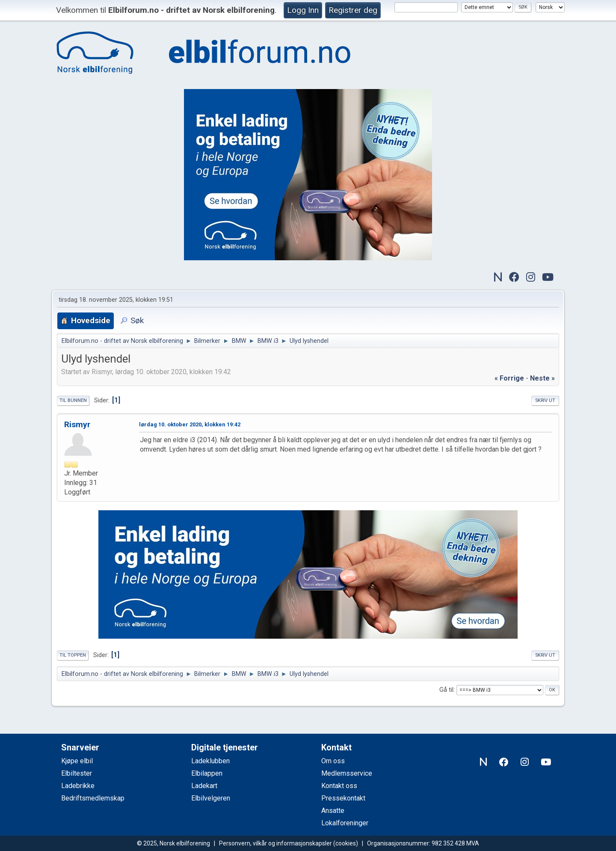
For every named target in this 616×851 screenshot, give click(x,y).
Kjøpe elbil (77, 761)
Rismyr (77, 424)
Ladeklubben (210, 761)
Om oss (333, 761)
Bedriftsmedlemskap (93, 798)
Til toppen (73, 655)
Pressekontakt (343, 798)
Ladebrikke (78, 786)
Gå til (446, 690)
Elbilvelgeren (211, 798)
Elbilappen (207, 773)
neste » (542, 378)
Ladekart (204, 786)
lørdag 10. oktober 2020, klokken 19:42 (190, 424)
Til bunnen (73, 400)
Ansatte (333, 811)
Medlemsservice (347, 773)
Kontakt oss (339, 786)
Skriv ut (545, 400)
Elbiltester (77, 773)
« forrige (509, 378)
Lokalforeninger (345, 823)
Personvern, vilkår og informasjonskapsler (275, 843)
